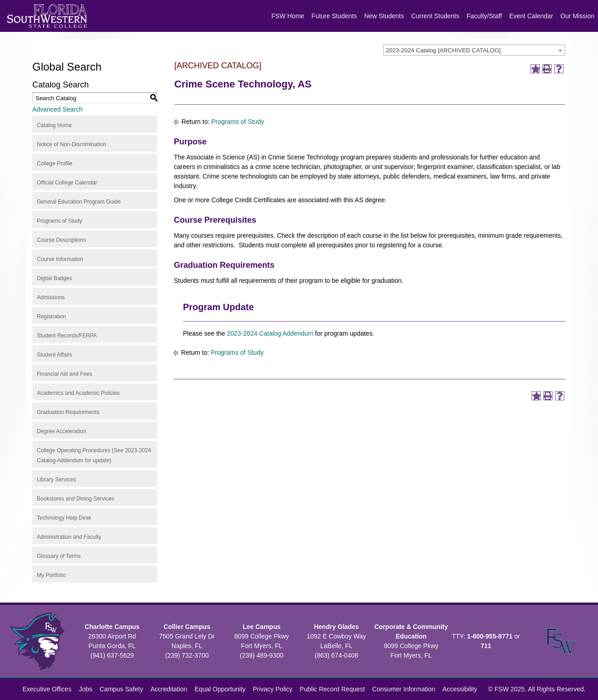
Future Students (334, 16)
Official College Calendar (67, 183)
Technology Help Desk (64, 518)
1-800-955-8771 (490, 636)
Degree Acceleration (61, 431)
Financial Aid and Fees (64, 374)
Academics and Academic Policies (78, 393)
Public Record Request (332, 689)
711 (486, 646)
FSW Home (288, 16)
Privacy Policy (272, 689)
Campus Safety (122, 689)
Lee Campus (261, 627)
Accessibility (460, 689)
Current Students (435, 16)
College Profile (55, 164)
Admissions (51, 297)
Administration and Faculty (69, 537)
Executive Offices (47, 689)
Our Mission (577, 16)
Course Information (60, 259)
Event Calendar (531, 16)
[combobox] (474, 50)
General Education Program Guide (79, 202)
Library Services (56, 480)
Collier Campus (187, 627)
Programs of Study (59, 221)
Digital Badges (54, 278)
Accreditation (169, 689)
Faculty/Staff (484, 16)
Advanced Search (58, 109)
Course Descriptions (61, 240)
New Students (384, 16)
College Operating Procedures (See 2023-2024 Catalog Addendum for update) (94, 455)
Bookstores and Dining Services (76, 499)
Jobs (86, 689)
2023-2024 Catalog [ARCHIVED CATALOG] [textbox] (443, 50)
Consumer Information (404, 689)
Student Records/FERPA (67, 336)
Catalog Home (54, 125)
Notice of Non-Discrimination (71, 144)
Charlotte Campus (112, 627)
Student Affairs (55, 355)
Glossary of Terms (59, 556)
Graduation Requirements (68, 412)
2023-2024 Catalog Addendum (270, 333)
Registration (51, 317)
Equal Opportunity (220, 689)
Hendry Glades (337, 627)
